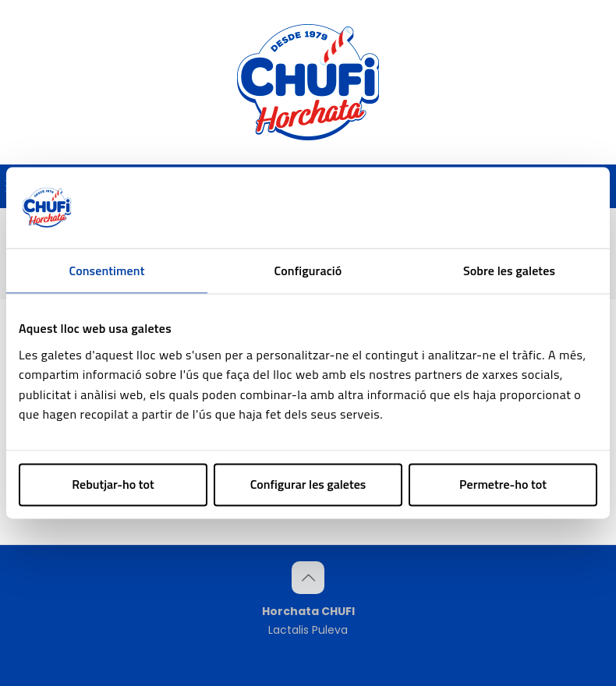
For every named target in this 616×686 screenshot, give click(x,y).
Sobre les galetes (509, 271)
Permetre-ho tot (503, 484)
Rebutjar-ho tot (113, 484)
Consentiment (107, 271)
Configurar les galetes (308, 484)
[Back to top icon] (308, 578)
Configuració (308, 271)
